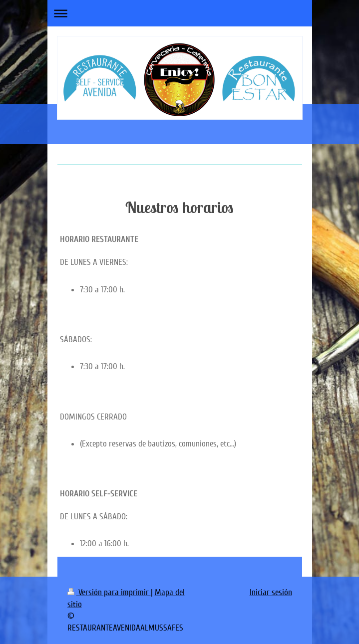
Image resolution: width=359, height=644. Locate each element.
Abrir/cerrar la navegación (180, 13)
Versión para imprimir (109, 592)
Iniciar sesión (271, 592)
